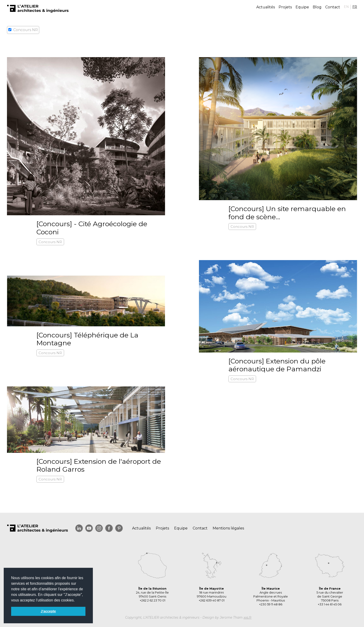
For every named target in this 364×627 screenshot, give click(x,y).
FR (355, 7)
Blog (317, 7)
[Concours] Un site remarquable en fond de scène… (287, 213)
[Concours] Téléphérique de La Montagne (87, 339)
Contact (333, 7)
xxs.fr (248, 617)
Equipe (302, 7)
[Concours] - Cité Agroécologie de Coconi (92, 228)
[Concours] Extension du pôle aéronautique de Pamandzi (277, 365)
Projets (285, 7)
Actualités (266, 7)
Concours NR (50, 242)
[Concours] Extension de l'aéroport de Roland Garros (99, 465)
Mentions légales (228, 528)
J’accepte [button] (48, 611)
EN (346, 7)
